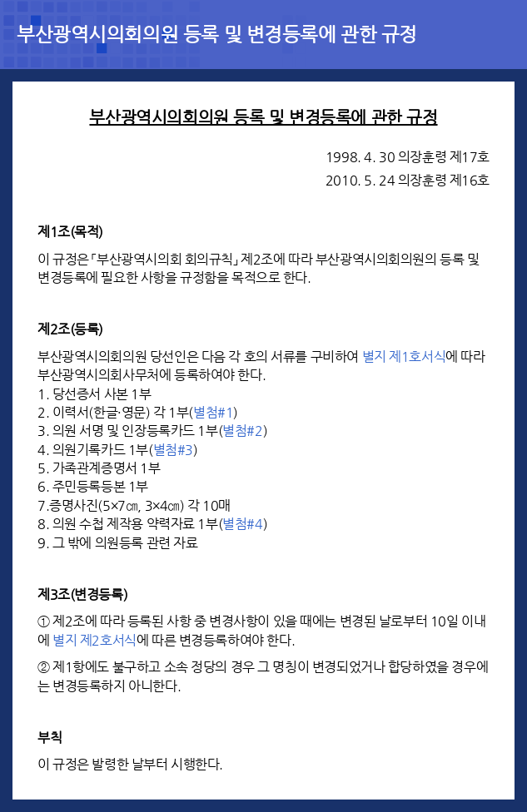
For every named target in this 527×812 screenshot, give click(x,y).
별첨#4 (242, 524)
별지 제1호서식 (404, 356)
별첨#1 (213, 412)
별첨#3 (173, 450)
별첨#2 (242, 431)
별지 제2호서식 (94, 640)
